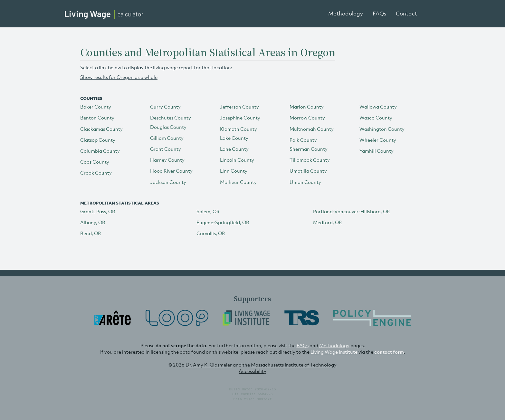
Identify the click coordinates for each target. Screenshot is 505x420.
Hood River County (171, 171)
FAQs (379, 14)
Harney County (167, 160)
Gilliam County (167, 138)
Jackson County (168, 182)
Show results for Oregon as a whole (119, 77)
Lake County (234, 138)
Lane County (234, 149)
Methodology (346, 14)
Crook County (96, 173)
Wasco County (376, 118)
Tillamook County (310, 160)
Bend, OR (91, 233)
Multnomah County (312, 129)
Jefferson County (239, 107)
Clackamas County (101, 129)
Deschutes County (171, 118)
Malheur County (238, 182)
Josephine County (240, 118)
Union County (305, 182)
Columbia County (100, 151)
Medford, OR (328, 222)
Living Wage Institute (334, 352)
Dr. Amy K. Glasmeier (209, 365)
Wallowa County (378, 107)
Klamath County (238, 129)
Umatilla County (308, 171)
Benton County (97, 118)
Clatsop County (98, 140)
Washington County (382, 129)
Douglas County (168, 127)
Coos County (95, 162)
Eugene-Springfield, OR (223, 222)
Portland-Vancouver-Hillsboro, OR (352, 211)
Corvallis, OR (211, 233)
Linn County (234, 171)
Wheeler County (378, 140)
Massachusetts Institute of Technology (294, 365)
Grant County (166, 149)
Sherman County (309, 149)
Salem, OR (208, 211)
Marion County (307, 107)
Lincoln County (237, 160)
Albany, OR (93, 222)
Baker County (96, 107)
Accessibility (252, 371)
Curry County (165, 107)
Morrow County (307, 118)
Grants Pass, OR (98, 211)
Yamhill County (376, 151)
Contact (406, 14)
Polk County (303, 140)
